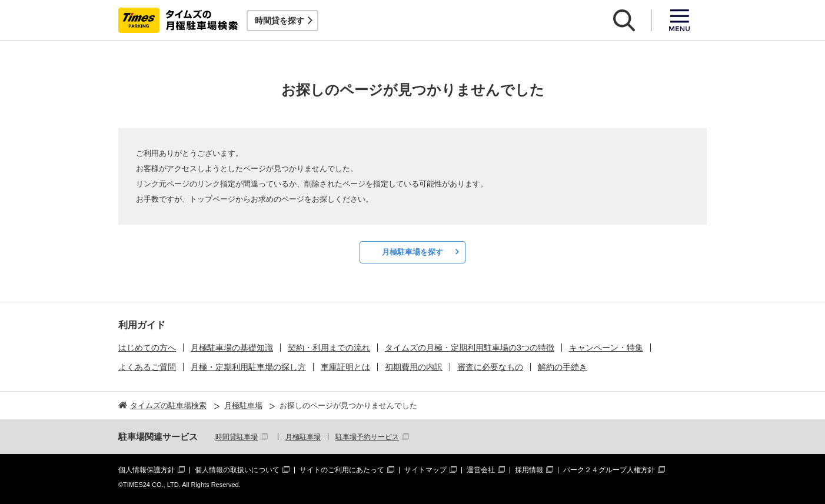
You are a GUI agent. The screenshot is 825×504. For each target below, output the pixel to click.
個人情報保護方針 (147, 470)
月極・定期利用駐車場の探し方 (248, 367)
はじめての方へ (147, 348)
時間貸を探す (280, 21)
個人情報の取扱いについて (237, 470)
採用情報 (529, 470)
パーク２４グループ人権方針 (609, 470)
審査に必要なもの (490, 367)
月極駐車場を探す (412, 252)
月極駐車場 (303, 437)
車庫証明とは (345, 367)
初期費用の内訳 (414, 367)
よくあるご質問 (147, 367)
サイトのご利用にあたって (342, 470)
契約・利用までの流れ (329, 348)
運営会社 (481, 470)
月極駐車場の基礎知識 (232, 348)
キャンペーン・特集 (606, 348)
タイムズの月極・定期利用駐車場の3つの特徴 (470, 348)
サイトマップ (425, 470)
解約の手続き (563, 367)
